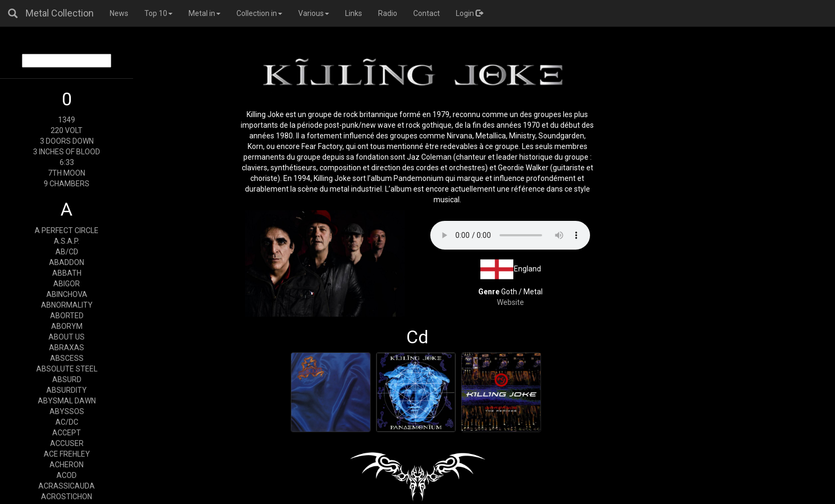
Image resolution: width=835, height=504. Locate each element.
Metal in (204, 13)
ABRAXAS (67, 348)
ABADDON (67, 262)
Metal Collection (60, 13)
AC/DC (67, 422)
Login (469, 13)
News (119, 13)
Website (510, 302)
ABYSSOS (67, 411)
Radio (388, 13)
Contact (427, 13)
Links (354, 13)
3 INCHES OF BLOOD (67, 152)
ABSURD (67, 379)
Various (314, 13)
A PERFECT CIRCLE (67, 230)
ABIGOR (67, 284)
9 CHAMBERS (67, 184)
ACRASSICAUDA (67, 486)
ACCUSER (67, 443)
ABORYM (67, 326)
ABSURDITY (67, 390)
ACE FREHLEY (67, 454)
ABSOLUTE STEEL (67, 369)
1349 (67, 120)
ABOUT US (67, 337)
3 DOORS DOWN (67, 141)
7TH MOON (67, 173)
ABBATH (67, 273)
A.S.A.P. (67, 241)
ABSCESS (67, 358)
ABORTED (67, 316)
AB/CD (67, 252)
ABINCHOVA (67, 294)
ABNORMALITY (67, 305)
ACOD (67, 475)
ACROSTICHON (67, 497)
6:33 (67, 162)
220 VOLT (67, 130)
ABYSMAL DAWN (67, 401)
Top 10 (158, 13)
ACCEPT (67, 433)
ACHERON (67, 465)
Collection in (259, 13)
